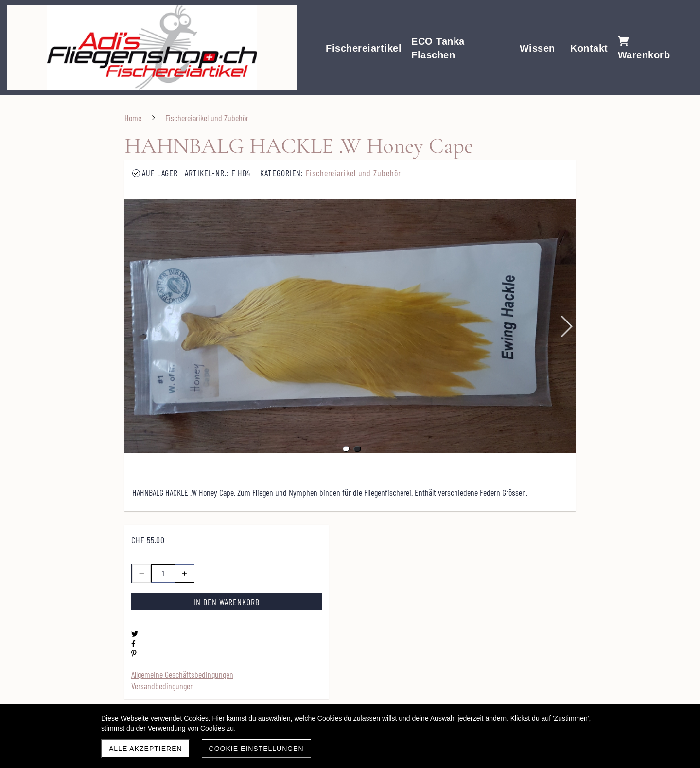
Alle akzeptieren (146, 749)
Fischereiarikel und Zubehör (353, 173)
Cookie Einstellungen (256, 749)
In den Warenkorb (227, 602)
